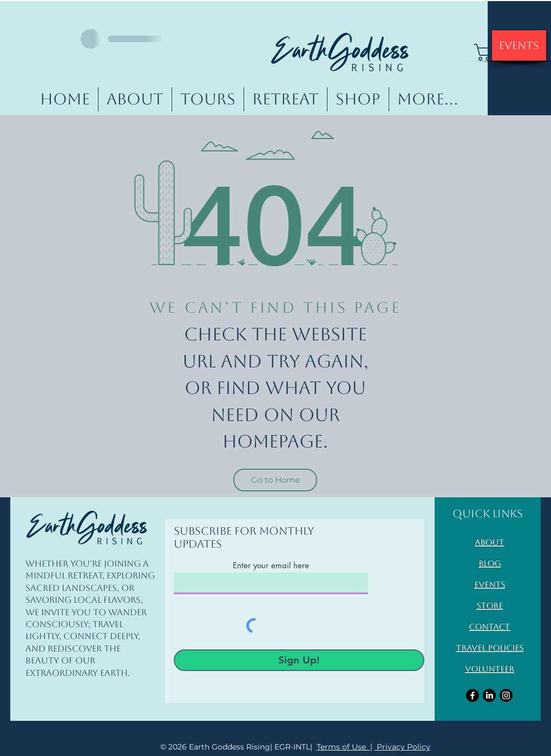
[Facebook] (473, 695)
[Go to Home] (275, 480)
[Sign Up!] (299, 660)
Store (490, 605)
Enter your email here (271, 565)
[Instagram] (506, 695)
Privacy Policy (402, 747)
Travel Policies (490, 647)
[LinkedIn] (489, 695)
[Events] (519, 45)
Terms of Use (343, 747)
